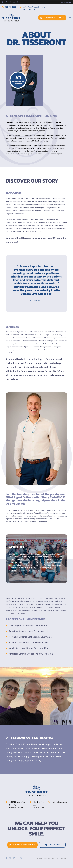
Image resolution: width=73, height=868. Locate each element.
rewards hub (66, 2)
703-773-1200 (9, 7)
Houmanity (64, 858)
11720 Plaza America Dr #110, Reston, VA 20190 (32, 8)
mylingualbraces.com (58, 802)
